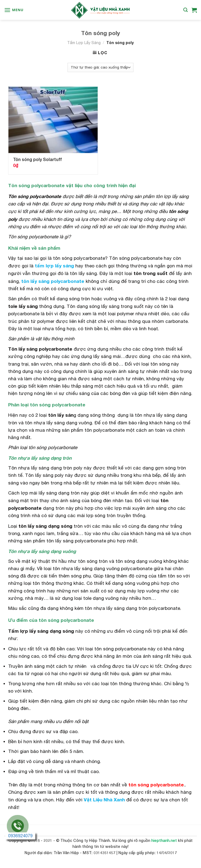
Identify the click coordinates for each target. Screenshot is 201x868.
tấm (40, 266)
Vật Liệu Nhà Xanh (104, 800)
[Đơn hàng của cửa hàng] (100, 67)
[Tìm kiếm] (185, 10)
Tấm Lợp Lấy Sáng (84, 43)
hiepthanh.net (164, 840)
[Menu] (14, 10)
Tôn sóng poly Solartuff (37, 159)
